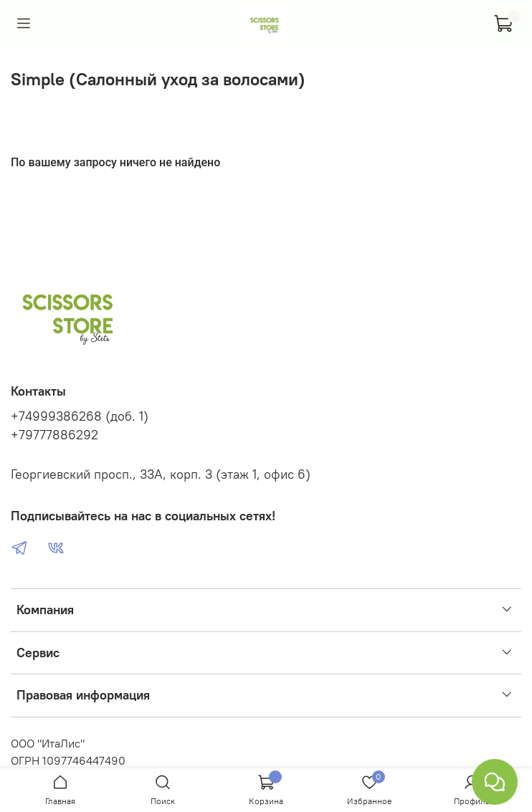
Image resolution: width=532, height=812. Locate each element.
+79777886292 (54, 435)
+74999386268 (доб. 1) (80, 416)
